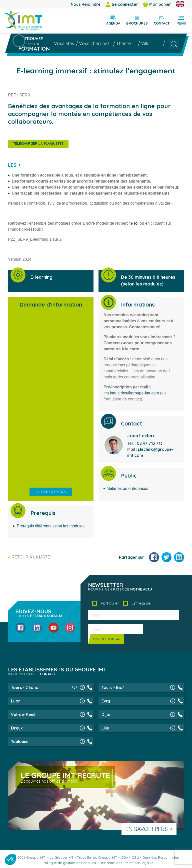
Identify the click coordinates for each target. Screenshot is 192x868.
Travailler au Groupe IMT (97, 857)
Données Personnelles (161, 857)
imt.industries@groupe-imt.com (131, 393)
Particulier (110, 603)
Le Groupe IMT (62, 857)
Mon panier (157, 4)
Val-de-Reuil (23, 714)
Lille (105, 728)
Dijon (106, 714)
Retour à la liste (31, 557)
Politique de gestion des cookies (69, 863)
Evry (106, 701)
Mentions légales (139, 863)
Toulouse (20, 742)
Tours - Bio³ (113, 687)
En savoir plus (147, 829)
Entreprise (141, 603)
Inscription (104, 639)
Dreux (17, 728)
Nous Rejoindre (86, 4)
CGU (135, 857)
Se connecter (122, 4)
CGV (124, 857)
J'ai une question (51, 492)
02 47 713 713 (150, 443)
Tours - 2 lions (24, 687)
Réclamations (111, 863)
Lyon (16, 701)
